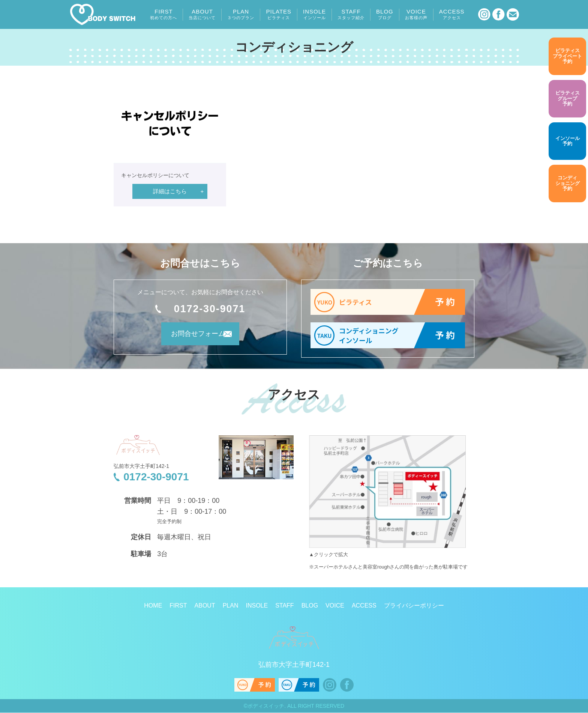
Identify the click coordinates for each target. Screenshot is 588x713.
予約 (567, 56)
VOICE (416, 14)
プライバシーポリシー (414, 606)
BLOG (385, 14)
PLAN (241, 14)
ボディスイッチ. (267, 706)
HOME (153, 606)
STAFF (351, 14)
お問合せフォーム (190, 337)
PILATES (279, 14)
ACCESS (452, 14)
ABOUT (202, 14)
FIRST (163, 14)
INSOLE (314, 14)
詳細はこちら (170, 191)
